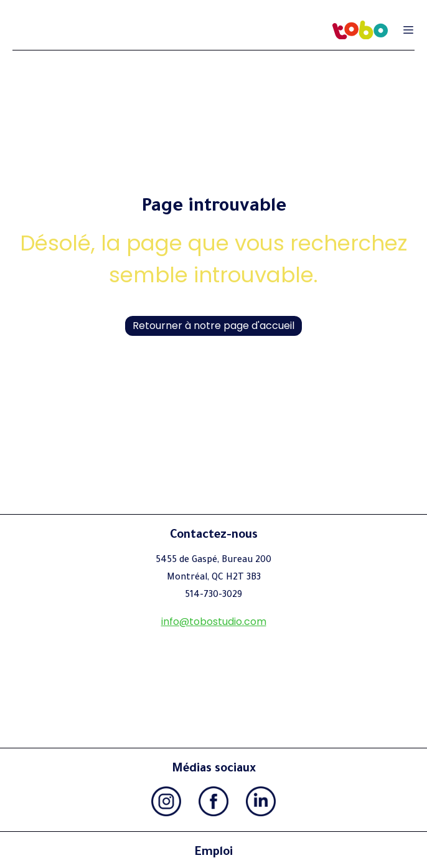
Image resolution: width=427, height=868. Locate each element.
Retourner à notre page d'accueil (213, 326)
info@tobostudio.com (214, 622)
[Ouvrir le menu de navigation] (408, 30)
